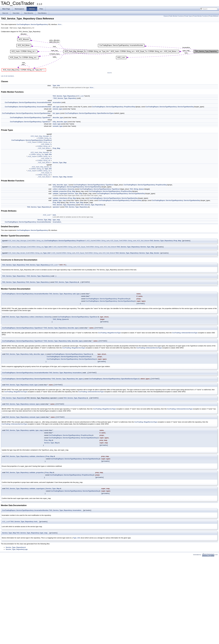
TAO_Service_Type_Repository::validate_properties (25, 472)
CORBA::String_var (45, 138)
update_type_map (59, 200)
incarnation (57, 102)
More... (60, 24)
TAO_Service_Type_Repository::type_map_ (32, 533)
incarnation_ (57, 222)
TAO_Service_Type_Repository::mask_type (22, 385)
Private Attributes (214, 16)
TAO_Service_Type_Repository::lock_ (24, 522)
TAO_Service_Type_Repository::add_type (64, 294)
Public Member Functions (176, 16)
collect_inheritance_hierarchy (64, 189)
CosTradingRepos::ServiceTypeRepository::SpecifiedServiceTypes (89, 113)
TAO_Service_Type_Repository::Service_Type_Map (135, 247)
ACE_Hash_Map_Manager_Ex (41, 136)
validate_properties (60, 191)
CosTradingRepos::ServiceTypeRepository (32, 24)
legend (109, 73)
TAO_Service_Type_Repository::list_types (67, 379)
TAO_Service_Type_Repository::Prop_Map (165, 241)
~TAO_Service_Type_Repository (64, 98)
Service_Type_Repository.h (16, 547)
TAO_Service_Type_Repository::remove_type (22, 404)
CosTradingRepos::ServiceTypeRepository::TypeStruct (30, 117)
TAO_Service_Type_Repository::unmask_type (23, 417)
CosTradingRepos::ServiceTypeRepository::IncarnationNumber (28, 102)
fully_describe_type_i (60, 185)
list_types (56, 113)
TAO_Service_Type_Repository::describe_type (61, 328)
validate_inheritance (60, 198)
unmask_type (58, 126)
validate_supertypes (60, 194)
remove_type (57, 109)
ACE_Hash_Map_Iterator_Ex (42, 167)
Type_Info (56, 86)
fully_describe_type (60, 122)
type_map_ (57, 220)
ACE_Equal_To (46, 144)
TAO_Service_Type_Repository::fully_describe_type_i (25, 354)
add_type (56, 107)
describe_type (58, 117)
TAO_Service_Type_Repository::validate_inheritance (25, 456)
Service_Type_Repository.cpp (17, 549)
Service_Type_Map (60, 163)
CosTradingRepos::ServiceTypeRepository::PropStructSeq (114, 107)
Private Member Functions (200, 16)
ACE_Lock (80, 96)
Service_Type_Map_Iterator (63, 177)
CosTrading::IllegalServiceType (109, 333)
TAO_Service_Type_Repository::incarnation (65, 373)
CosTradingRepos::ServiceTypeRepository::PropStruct (32, 140)
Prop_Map (56, 148)
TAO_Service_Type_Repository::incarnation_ (66, 510)
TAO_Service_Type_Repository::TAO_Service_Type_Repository (25, 265)
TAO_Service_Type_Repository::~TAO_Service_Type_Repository (26, 276)
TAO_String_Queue (137, 189)
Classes (166, 16)
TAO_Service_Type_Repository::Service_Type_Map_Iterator (137, 253)
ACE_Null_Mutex (44, 148)
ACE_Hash (32, 142)
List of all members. (8, 76)
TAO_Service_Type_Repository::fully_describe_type (63, 341)
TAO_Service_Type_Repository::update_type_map (24, 430)
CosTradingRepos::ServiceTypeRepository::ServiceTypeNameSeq (170, 107)
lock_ (55, 215)
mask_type (57, 124)
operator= (56, 207)
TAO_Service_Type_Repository (64, 96)
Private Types (188, 16)
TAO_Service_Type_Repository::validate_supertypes (25, 488)
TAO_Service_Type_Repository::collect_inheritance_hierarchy (29, 317)
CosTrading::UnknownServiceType (185, 333)
